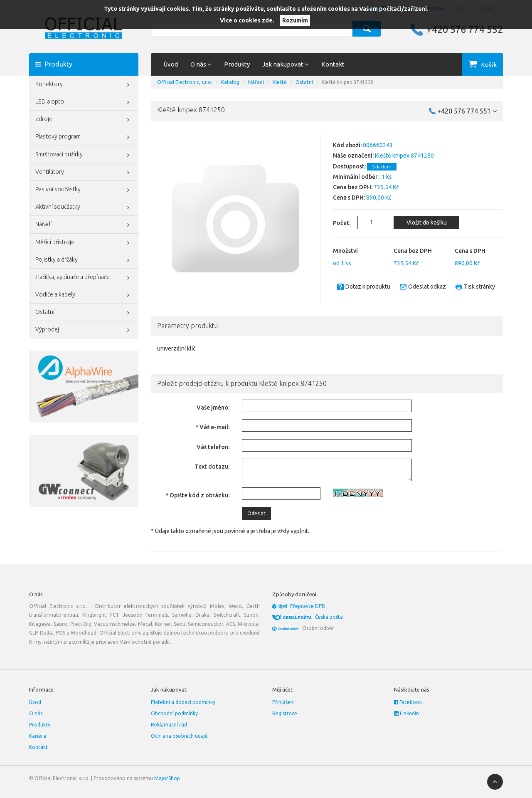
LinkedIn (406, 713)
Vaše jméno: (213, 408)
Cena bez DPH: (353, 187)
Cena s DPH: (349, 198)
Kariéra (38, 736)
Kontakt (333, 64)
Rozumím (295, 20)
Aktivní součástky (84, 208)
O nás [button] (201, 64)
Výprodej (84, 330)
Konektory (84, 85)
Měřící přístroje (84, 243)
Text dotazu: (212, 467)
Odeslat (256, 513)
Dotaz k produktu (368, 287)
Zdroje (84, 120)
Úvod (171, 64)
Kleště (280, 82)
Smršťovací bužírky (84, 155)
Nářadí (84, 225)
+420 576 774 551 (467, 111)
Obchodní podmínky (174, 713)
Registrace (285, 713)
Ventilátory (84, 173)
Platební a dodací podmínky (183, 702)
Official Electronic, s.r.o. (185, 82)
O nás (36, 713)
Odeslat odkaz (427, 287)
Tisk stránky (479, 287)
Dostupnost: (349, 166)
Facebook (408, 702)
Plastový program (84, 137)
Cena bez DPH (413, 251)
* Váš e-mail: (212, 427)
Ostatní (84, 313)
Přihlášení (283, 702)
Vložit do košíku (427, 222)
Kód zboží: (347, 145)
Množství (345, 251)
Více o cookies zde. (247, 20)
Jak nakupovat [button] (286, 64)
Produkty (237, 64)
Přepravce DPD (308, 606)
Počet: (337, 223)
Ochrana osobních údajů (179, 736)
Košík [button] (489, 65)
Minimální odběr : (357, 177)
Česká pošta (329, 617)
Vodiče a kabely (84, 295)
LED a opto (84, 102)
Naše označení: (353, 156)
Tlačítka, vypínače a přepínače (84, 278)
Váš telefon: (213, 447)
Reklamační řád (169, 725)
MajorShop (167, 778)
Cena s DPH (470, 251)
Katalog (230, 82)
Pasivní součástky (84, 190)
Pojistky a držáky (84, 260)
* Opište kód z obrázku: (197, 495)
